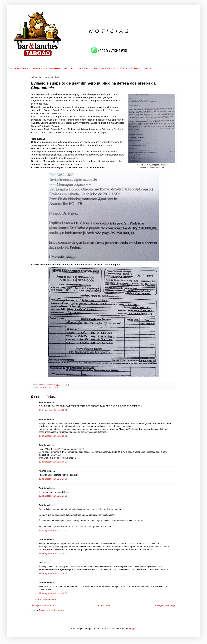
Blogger (132, 629)
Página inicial (104, 605)
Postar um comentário (45, 599)
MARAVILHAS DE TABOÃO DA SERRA (50, 69)
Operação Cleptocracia (48, 387)
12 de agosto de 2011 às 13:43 (53, 531)
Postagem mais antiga (165, 605)
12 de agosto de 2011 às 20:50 (53, 593)
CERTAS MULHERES (81, 69)
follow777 (110, 629)
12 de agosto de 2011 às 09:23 (53, 462)
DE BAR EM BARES (19, 69)
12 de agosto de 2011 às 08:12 (53, 436)
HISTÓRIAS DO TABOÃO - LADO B (135, 69)
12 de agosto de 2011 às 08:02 (53, 410)
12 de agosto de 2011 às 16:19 (53, 573)
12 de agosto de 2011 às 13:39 (53, 479)
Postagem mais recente (43, 605)
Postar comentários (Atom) (51, 610)
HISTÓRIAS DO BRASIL (105, 69)
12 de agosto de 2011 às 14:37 (53, 553)
